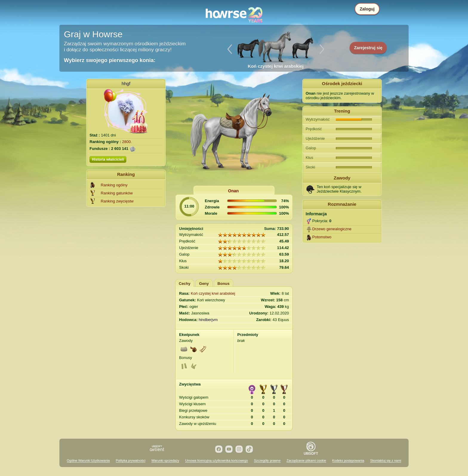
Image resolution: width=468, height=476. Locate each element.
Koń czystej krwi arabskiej (213, 293)
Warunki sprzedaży (165, 460)
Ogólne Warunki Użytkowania (88, 460)
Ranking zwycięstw (117, 201)
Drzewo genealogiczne (332, 229)
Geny (204, 284)
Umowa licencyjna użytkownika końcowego (216, 460)
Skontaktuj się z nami (386, 460)
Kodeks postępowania (348, 460)
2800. (127, 142)
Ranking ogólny (114, 185)
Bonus (224, 284)
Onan (233, 191)
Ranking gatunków (117, 193)
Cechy (185, 284)
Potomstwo (322, 237)
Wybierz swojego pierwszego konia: (110, 60)
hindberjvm (208, 320)
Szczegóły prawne (267, 460)
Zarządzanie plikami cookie (306, 460)
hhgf (126, 83)
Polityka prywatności (131, 460)
